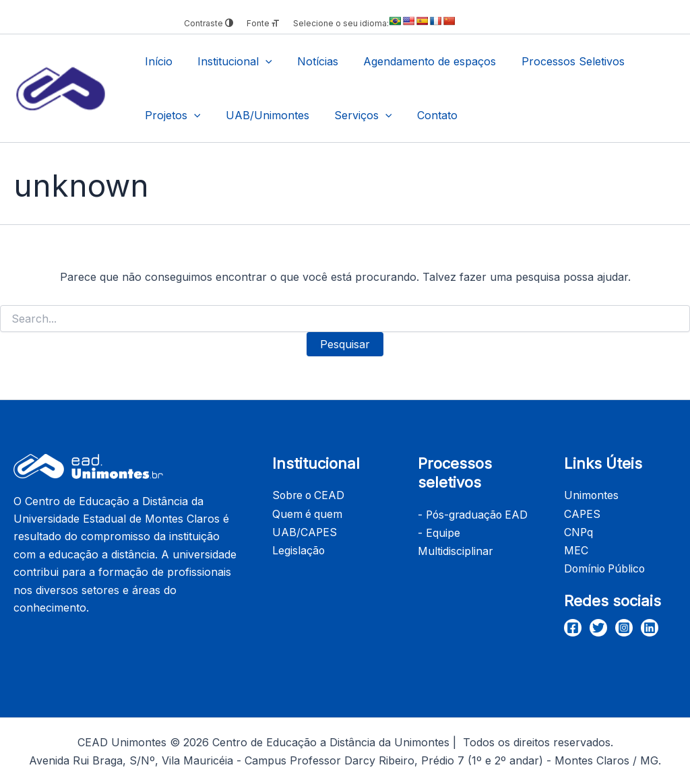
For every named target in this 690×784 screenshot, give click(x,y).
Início (157, 61)
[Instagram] (624, 624)
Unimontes (592, 495)
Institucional (229, 61)
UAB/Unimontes (262, 115)
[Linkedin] (650, 624)
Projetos (171, 115)
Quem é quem (308, 513)
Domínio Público (606, 566)
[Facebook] (573, 624)
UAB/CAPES (305, 531)
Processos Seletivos (557, 61)
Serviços (354, 115)
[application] (260, 61)
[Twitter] (598, 624)
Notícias (309, 61)
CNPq (579, 531)
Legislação (299, 548)
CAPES (583, 513)
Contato (425, 115)
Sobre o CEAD (310, 495)
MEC (576, 548)
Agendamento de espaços (417, 61)
